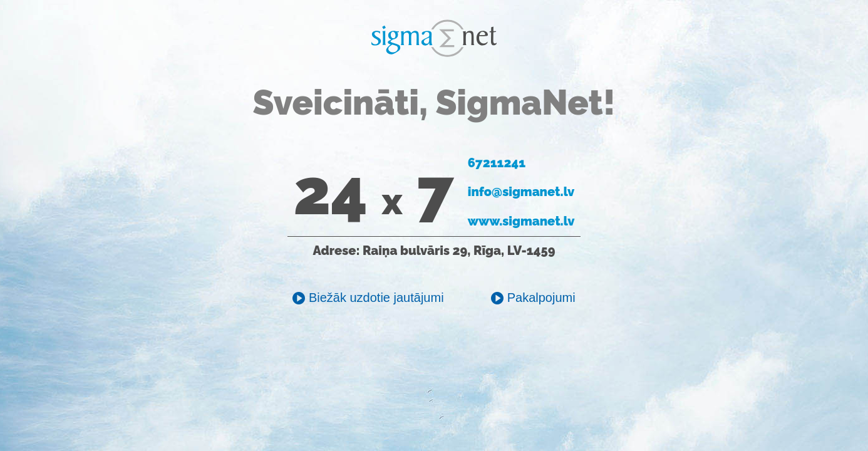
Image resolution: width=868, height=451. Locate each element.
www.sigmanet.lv (521, 221)
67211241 (497, 163)
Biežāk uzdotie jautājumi (368, 298)
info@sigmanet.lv (521, 192)
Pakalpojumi (533, 298)
